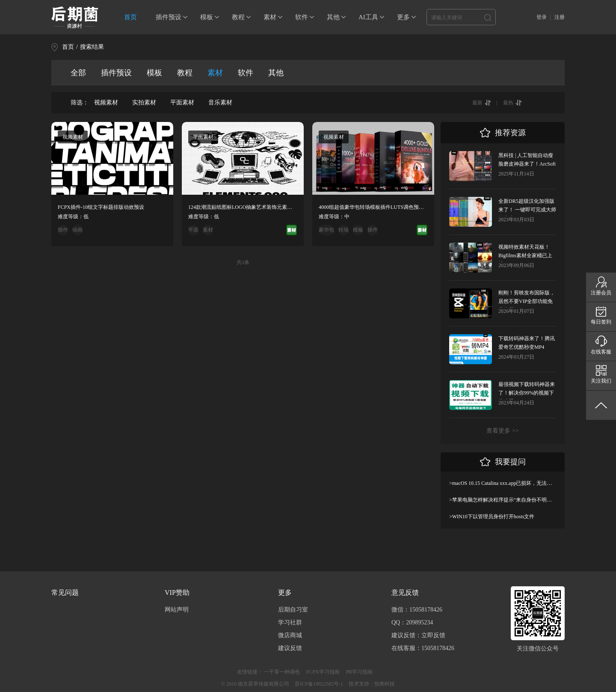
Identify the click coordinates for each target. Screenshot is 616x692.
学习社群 (290, 622)
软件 (302, 17)
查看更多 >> (502, 431)
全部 (78, 73)
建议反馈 (290, 648)
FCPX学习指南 (323, 672)
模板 (207, 17)
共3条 (243, 262)
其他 (333, 17)
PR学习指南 (360, 672)
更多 (403, 17)
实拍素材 (144, 102)
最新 (477, 103)
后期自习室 (293, 610)
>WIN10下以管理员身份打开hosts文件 (492, 517)
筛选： (80, 102)
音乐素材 (220, 102)
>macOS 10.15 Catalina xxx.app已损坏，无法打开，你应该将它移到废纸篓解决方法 (503, 483)
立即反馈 (433, 635)
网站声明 (177, 610)
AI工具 (368, 17)
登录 (542, 17)
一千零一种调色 (282, 672)
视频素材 (106, 102)
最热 (508, 103)
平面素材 (182, 102)
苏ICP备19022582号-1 (319, 684)
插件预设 (169, 17)
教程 (238, 17)
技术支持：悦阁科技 (372, 684)
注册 (560, 17)
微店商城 (290, 635)
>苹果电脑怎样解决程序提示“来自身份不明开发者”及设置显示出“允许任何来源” (503, 500)
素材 (270, 17)
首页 (130, 17)
